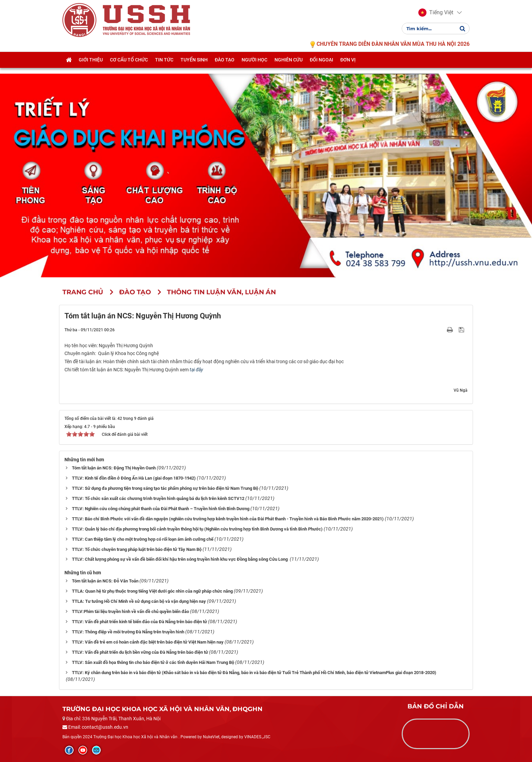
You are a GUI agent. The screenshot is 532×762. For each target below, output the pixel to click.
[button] (436, 16)
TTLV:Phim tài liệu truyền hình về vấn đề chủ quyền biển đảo (130, 611)
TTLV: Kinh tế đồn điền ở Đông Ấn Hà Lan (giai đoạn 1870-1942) (134, 478)
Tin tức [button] (164, 67)
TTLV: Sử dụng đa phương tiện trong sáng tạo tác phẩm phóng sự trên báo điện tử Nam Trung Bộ (165, 488)
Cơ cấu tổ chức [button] (129, 67)
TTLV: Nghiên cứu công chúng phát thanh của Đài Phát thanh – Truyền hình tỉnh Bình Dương (161, 509)
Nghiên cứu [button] (289, 67)
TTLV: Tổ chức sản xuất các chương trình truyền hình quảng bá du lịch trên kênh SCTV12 (158, 498)
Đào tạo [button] (225, 67)
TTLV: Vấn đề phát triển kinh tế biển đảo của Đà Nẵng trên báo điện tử (139, 622)
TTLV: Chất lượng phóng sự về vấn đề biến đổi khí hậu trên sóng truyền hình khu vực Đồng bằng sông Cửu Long (180, 559)
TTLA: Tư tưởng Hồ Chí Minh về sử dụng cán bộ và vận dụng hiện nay (139, 601)
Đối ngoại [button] (321, 67)
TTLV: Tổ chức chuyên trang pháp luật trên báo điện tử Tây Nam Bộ (137, 549)
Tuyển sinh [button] (194, 67)
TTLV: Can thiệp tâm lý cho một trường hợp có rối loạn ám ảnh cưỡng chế (143, 539)
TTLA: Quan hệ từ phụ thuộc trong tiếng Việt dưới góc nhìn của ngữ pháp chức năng (152, 591)
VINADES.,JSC (257, 737)
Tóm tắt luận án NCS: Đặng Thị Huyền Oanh (114, 468)
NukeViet (211, 737)
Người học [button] (254, 67)
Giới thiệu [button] (91, 67)
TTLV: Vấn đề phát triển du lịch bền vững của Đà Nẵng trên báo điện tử (140, 652)
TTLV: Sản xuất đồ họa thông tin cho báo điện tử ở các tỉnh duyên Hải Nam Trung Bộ (153, 662)
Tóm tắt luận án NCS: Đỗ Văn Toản (105, 581)
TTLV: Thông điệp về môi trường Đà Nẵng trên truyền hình (128, 632)
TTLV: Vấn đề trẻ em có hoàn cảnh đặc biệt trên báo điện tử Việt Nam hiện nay (148, 642)
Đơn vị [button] (348, 67)
